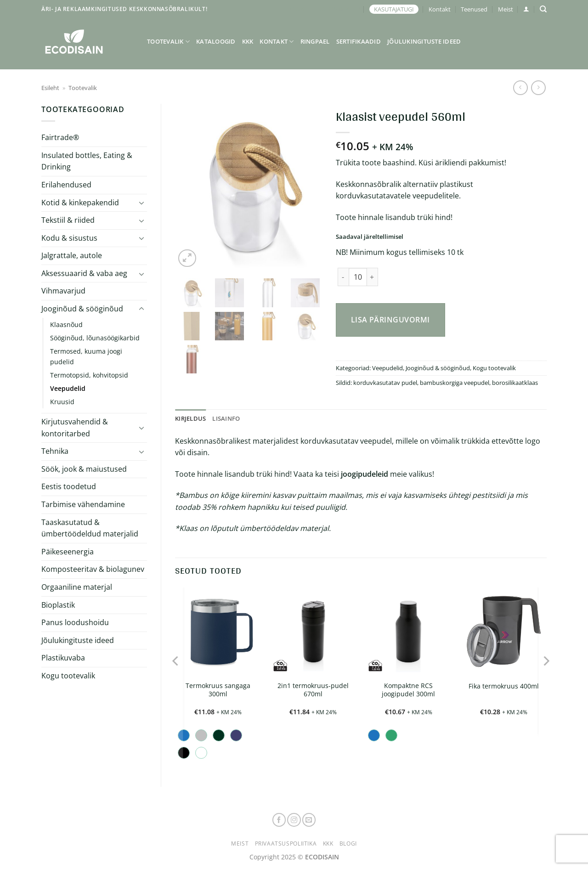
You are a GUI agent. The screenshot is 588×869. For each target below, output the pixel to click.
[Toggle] (141, 203)
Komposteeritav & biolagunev (93, 569)
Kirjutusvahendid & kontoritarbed (75, 428)
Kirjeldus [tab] (190, 418)
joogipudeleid (365, 474)
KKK (248, 41)
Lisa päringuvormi (390, 320)
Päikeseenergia (68, 552)
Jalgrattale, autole (72, 255)
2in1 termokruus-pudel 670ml (313, 690)
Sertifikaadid (359, 41)
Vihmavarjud (63, 291)
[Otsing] (543, 9)
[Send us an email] (309, 820)
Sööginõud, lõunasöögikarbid (95, 338)
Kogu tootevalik (68, 676)
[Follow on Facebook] (279, 820)
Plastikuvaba (63, 658)
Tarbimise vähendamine (83, 504)
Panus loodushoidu (75, 622)
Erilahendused (66, 185)
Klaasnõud (66, 324)
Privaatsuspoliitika (286, 844)
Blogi (348, 844)
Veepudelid (68, 388)
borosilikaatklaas (515, 383)
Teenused (474, 9)
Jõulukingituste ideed (424, 41)
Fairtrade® (60, 137)
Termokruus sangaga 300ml (218, 690)
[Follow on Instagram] (294, 820)
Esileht (50, 88)
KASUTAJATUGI (394, 9)
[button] (526, 9)
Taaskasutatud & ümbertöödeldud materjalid (90, 528)
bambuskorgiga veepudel (455, 383)
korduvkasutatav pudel (385, 383)
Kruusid (62, 402)
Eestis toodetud (69, 486)
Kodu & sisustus (69, 238)
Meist (506, 9)
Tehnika (55, 451)
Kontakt (440, 9)
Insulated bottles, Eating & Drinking (87, 161)
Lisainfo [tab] (226, 418)
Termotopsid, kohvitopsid (89, 375)
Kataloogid (216, 41)
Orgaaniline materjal (77, 587)
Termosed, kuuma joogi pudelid (86, 356)
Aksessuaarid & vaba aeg (84, 273)
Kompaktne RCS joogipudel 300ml (408, 690)
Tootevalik (168, 42)
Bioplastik (58, 605)
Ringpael (315, 41)
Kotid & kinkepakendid (80, 203)
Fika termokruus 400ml (504, 686)
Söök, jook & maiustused (84, 469)
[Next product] (520, 87)
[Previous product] (538, 87)
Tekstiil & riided (68, 220)
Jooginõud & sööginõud (82, 309)
